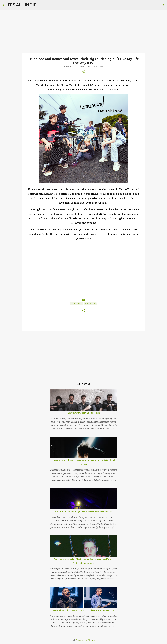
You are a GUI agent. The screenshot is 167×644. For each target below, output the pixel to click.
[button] (83, 72)
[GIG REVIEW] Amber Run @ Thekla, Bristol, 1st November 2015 (84, 512)
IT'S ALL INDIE (22, 5)
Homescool (76, 304)
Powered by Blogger (83, 640)
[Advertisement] (83, 354)
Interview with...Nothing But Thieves (84, 413)
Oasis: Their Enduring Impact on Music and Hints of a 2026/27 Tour (84, 610)
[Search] (163, 5)
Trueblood (90, 304)
